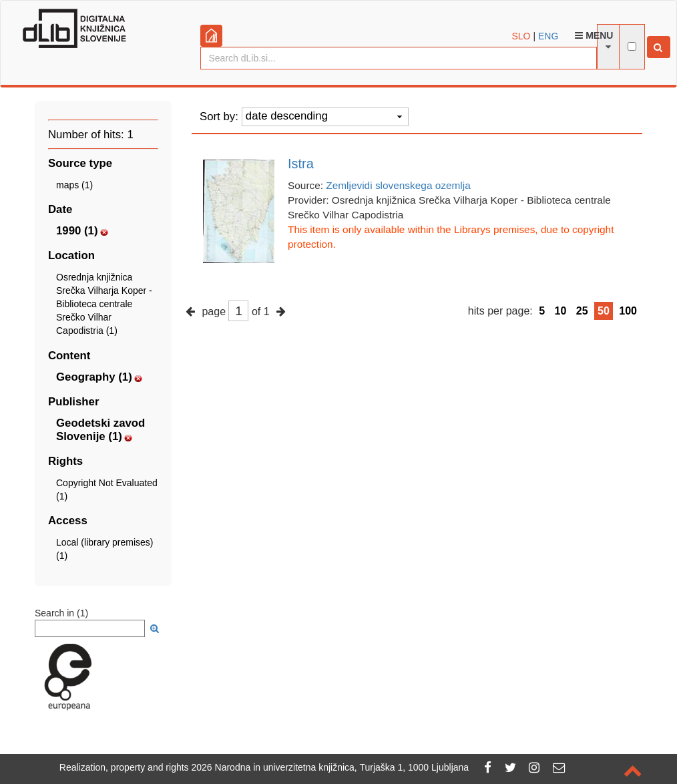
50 (604, 311)
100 (628, 311)
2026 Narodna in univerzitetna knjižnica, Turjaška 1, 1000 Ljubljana (330, 767)
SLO (521, 36)
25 (582, 311)
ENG (548, 36)
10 (561, 311)
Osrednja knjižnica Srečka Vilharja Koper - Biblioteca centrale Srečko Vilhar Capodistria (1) (104, 304)
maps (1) (74, 185)
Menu (594, 35)
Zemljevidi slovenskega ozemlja (398, 185)
